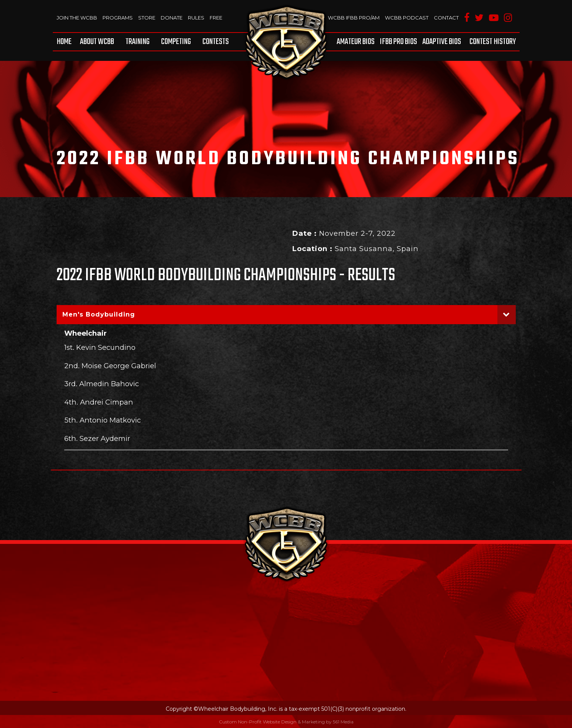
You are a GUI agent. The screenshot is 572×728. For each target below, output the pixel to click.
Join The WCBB (77, 18)
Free (216, 18)
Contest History (493, 42)
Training (138, 42)
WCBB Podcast (407, 18)
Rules (196, 18)
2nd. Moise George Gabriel (110, 366)
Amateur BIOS (356, 42)
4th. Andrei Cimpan (99, 402)
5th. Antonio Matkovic (103, 420)
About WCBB (97, 42)
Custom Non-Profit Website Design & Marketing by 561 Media (286, 722)
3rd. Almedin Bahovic (102, 384)
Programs (118, 18)
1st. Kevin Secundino (100, 347)
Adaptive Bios (442, 42)
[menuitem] (65, 42)
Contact (446, 18)
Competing (176, 42)
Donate (172, 18)
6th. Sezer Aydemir (97, 438)
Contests (216, 42)
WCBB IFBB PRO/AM (354, 18)
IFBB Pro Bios (398, 42)
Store (147, 18)
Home (64, 42)
